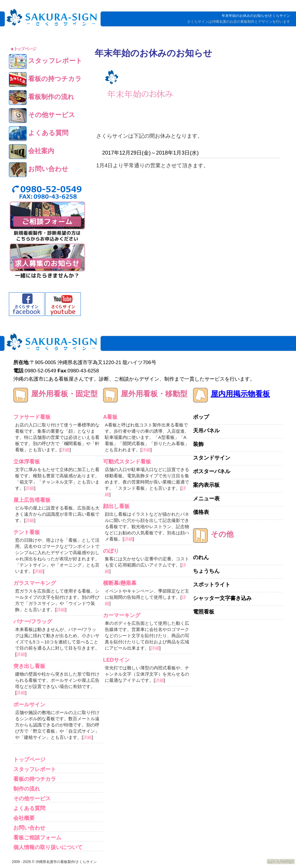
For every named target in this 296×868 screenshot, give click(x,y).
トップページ (29, 760)
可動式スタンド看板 (127, 462)
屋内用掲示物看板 (240, 394)
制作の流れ (27, 789)
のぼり (111, 551)
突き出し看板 (29, 666)
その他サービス (32, 799)
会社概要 (24, 818)
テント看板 (27, 532)
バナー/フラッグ (33, 622)
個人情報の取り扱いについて (48, 847)
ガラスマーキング (35, 583)
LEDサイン (116, 660)
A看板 (110, 417)
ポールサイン (29, 705)
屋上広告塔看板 (32, 500)
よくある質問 (29, 808)
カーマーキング (122, 615)
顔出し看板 (116, 506)
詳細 (65, 450)
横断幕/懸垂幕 (120, 583)
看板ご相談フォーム (37, 838)
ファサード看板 (32, 417)
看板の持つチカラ (35, 779)
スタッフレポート (35, 769)
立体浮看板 (27, 462)
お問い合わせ (29, 828)
